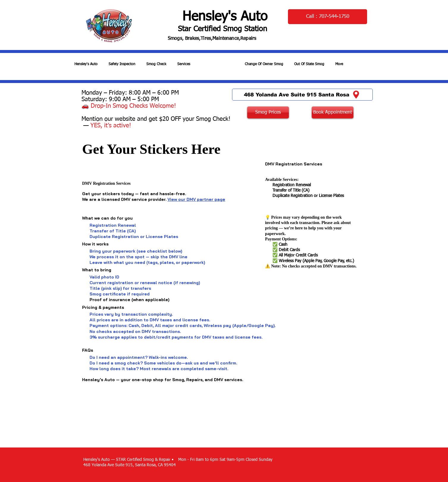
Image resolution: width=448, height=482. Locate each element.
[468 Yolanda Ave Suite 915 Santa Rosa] (302, 95)
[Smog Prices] (268, 112)
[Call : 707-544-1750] (328, 17)
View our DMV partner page (196, 199)
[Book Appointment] (333, 112)
